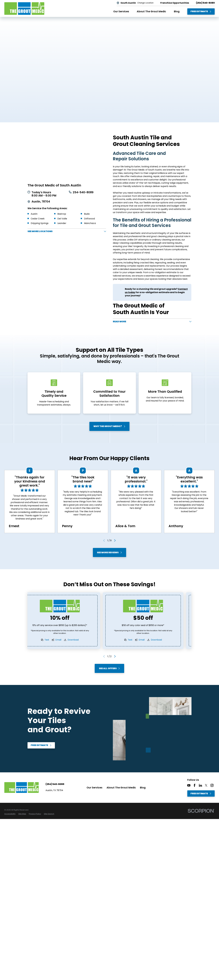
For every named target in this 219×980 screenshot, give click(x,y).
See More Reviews (109, 554)
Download (81, 641)
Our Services (94, 789)
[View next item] (115, 542)
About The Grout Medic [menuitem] (151, 11)
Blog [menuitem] (177, 11)
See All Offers (109, 670)
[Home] (24, 9)
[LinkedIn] (200, 787)
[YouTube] (189, 787)
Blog (143, 789)
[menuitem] (10, 815)
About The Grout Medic (121, 789)
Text (55, 641)
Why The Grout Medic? (110, 428)
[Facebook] (195, 787)
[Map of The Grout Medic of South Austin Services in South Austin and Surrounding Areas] (67, 156)
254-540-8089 (83, 192)
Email (66, 641)
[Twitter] (206, 787)
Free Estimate (201, 11)
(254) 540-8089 (205, 3)
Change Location (145, 3)
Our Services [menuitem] (121, 11)
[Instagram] (212, 787)
